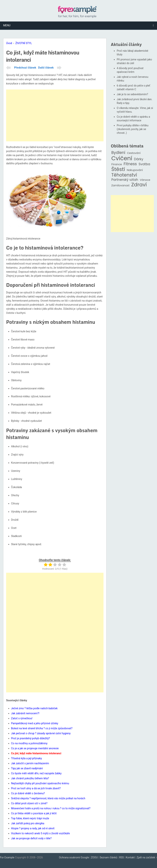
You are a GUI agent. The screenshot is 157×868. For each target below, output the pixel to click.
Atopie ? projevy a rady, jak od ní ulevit (33, 828)
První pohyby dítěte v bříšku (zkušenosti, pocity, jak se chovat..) (132, 129)
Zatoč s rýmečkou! (22, 718)
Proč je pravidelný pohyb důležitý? (31, 738)
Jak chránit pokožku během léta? (30, 778)
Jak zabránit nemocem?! (25, 713)
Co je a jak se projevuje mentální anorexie (35, 748)
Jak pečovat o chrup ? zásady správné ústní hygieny (41, 733)
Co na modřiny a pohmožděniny (29, 743)
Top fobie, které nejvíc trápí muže (30, 818)
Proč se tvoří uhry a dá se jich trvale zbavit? (36, 788)
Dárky (139, 159)
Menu (7, 25)
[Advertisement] (55, 115)
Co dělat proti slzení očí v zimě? (29, 803)
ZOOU (94, 857)
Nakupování (135, 170)
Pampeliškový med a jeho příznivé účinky (35, 723)
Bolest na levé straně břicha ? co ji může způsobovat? (42, 728)
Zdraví (139, 185)
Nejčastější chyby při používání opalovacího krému (40, 783)
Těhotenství (124, 175)
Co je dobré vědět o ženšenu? (28, 793)
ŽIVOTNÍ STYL (24, 43)
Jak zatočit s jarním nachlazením (30, 763)
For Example (7, 857)
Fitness (130, 164)
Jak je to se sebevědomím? (132, 94)
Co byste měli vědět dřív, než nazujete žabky (36, 773)
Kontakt (130, 857)
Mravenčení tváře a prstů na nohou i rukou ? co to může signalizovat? (51, 808)
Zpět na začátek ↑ (147, 857)
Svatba (144, 164)
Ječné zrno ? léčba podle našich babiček (34, 708)
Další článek (46, 68)
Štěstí (118, 169)
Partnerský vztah (125, 180)
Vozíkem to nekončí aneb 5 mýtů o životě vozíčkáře (41, 833)
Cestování (134, 153)
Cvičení (122, 158)
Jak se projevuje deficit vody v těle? (31, 838)
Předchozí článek (25, 68)
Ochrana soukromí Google (74, 857)
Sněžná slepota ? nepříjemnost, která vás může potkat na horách (48, 798)
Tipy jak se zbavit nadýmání (27, 768)
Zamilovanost (120, 186)
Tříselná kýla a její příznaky (27, 758)
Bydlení (118, 153)
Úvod (9, 43)
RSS (121, 857)
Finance (117, 164)
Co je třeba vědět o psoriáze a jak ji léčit (34, 813)
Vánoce (145, 180)
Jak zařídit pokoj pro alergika (28, 823)
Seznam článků (108, 857)
